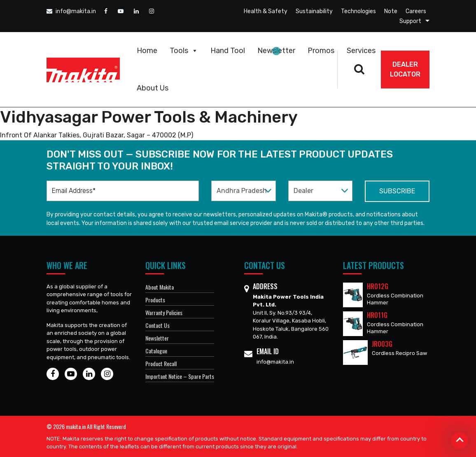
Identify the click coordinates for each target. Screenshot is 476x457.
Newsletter (276, 51)
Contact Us (157, 325)
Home (147, 51)
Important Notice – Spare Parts (180, 376)
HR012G (378, 286)
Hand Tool (228, 51)
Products (155, 300)
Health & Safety (266, 11)
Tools (184, 51)
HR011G (377, 315)
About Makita (160, 287)
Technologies (358, 11)
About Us (153, 88)
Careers (416, 11)
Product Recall (161, 363)
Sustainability (314, 11)
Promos (321, 51)
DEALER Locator (405, 69)
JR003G (382, 344)
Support (410, 21)
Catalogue (156, 351)
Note (391, 11)
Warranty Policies (164, 312)
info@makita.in (71, 11)
